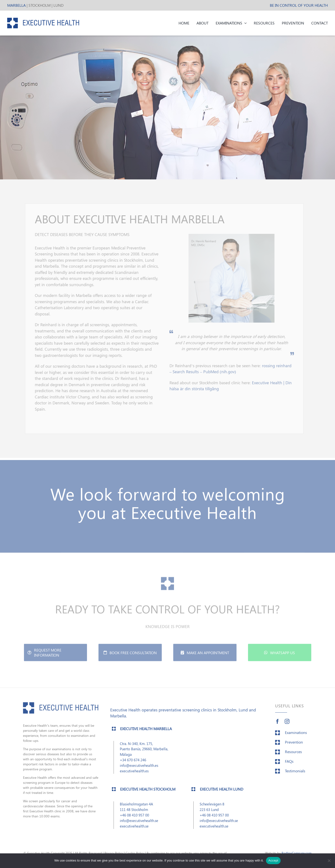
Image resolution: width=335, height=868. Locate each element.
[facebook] (277, 725)
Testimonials (295, 775)
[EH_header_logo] (43, 20)
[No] (329, 861)
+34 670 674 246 (133, 764)
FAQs (289, 765)
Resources (293, 755)
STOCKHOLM (40, 5)
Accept (273, 860)
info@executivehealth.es (139, 769)
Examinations (296, 736)
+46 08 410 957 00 (134, 818)
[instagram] (287, 725)
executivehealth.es (134, 775)
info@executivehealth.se (139, 824)
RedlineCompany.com (297, 853)
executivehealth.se (134, 830)
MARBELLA (16, 5)
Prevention (294, 746)
